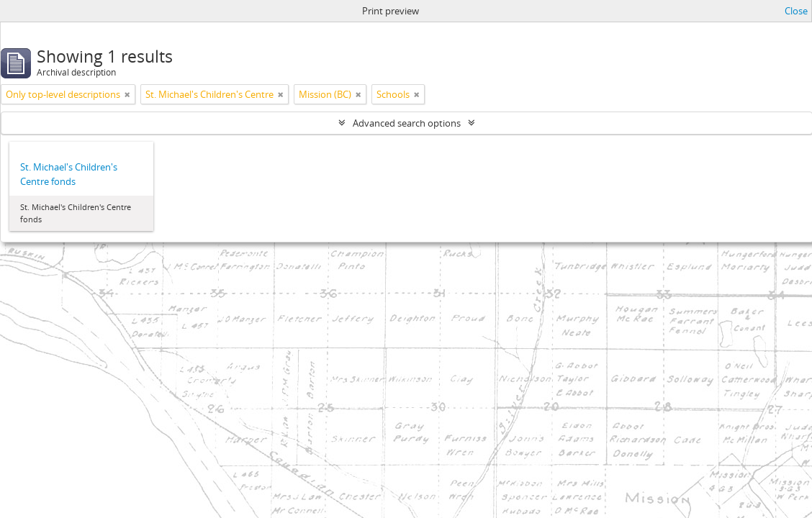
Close (796, 11)
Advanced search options (407, 123)
